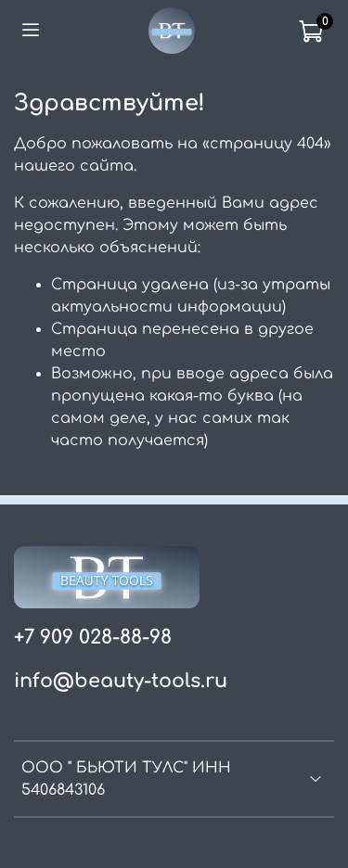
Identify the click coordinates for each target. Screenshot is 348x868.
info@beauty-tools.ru (121, 681)
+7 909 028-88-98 (93, 638)
